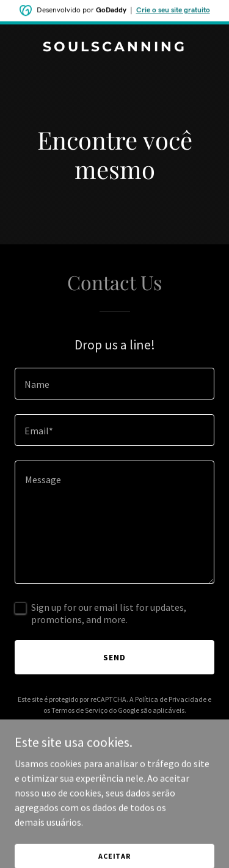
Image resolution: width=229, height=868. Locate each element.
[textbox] (114, 384)
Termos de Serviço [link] (79, 710)
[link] (114, 48)
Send (114, 657)
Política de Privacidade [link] (171, 699)
